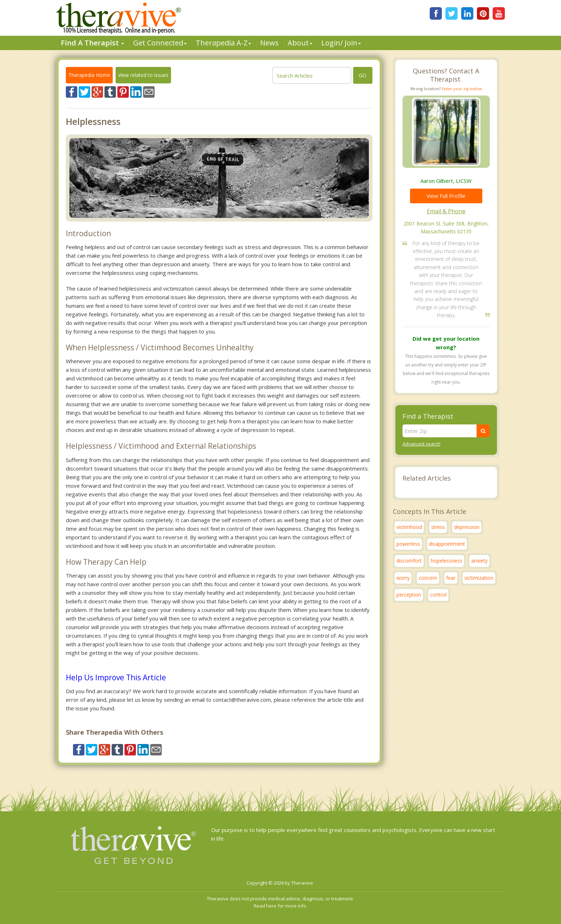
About (300, 43)
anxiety (479, 561)
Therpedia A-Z (223, 43)
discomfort (409, 561)
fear (451, 578)
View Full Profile (446, 196)
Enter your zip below (462, 89)
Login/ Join (341, 43)
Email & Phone (446, 211)
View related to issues (143, 75)
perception (409, 595)
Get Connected (160, 43)
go (363, 75)
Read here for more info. (280, 906)
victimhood (409, 527)
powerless (408, 544)
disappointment (447, 544)
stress (438, 527)
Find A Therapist (92, 43)
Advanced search (421, 444)
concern (428, 578)
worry (403, 578)
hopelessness (447, 561)
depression (467, 527)
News (269, 43)
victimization (479, 578)
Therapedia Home (89, 75)
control (438, 595)
